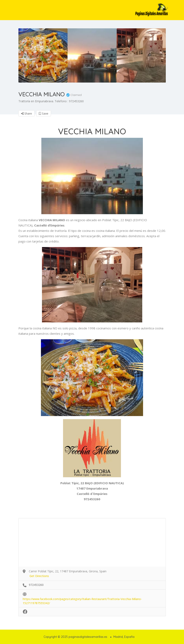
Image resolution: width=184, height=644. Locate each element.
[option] (43, 55)
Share (27, 113)
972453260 (36, 585)
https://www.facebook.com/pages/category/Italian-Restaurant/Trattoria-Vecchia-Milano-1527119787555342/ (82, 599)
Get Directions (39, 576)
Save (44, 113)
